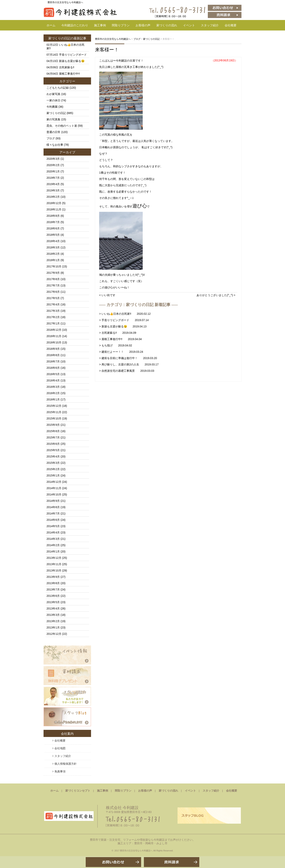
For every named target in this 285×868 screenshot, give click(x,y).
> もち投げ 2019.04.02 (116, 345)
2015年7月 (53, 437)
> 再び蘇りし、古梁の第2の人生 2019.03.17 (129, 364)
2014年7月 (53, 513)
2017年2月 (53, 317)
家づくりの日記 (59, 38)
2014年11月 (54, 488)
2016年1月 (53, 399)
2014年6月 (53, 520)
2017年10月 (54, 266)
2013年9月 (53, 577)
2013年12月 (54, 558)
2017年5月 (53, 298)
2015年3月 (53, 463)
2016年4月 (53, 380)
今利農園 (52, 107)
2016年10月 (54, 342)
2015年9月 (53, 425)
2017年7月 (53, 285)
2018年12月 (54, 203)
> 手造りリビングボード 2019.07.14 (124, 320)
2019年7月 (53, 178)
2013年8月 (53, 583)
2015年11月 (54, 412)
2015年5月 (53, 450)
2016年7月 (53, 361)
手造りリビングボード (73, 55)
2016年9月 (53, 349)
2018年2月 (53, 254)
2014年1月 (53, 551)
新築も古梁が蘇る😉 (72, 61)
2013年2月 (53, 621)
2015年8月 (53, 431)
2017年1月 (53, 323)
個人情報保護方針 (66, 764)
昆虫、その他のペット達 (62, 126)
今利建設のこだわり (75, 25)
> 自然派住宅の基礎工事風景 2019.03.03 (127, 371)
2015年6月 (53, 444)
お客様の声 (143, 25)
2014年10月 (54, 494)
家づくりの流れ (167, 25)
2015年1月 (53, 475)
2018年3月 (53, 247)
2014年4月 (53, 532)
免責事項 (60, 771)
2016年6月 (53, 368)
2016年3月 (53, 387)
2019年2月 (53, 197)
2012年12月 (54, 634)
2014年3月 (53, 539)
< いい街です (107, 295)
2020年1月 (53, 171)
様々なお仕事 (55, 145)
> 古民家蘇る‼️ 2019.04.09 (118, 333)
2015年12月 (54, 406)
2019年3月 (53, 190)
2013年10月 (54, 570)
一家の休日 (53, 100)
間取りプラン (121, 25)
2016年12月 (54, 330)
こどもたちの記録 (58, 88)
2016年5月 (53, 374)
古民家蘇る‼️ (67, 67)
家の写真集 (53, 119)
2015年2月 (53, 469)
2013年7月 (53, 589)
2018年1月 (53, 260)
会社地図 (60, 748)
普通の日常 (53, 132)
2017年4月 (53, 304)
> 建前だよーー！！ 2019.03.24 (121, 352)
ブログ (51, 138)
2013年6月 (53, 596)
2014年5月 (53, 526)
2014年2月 (53, 545)
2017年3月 (53, 311)
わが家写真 (53, 94)
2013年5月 (53, 602)
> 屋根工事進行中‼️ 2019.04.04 (120, 339)
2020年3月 (53, 159)
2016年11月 (54, 336)
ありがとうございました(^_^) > (216, 295)
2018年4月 (53, 241)
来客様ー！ (107, 50)
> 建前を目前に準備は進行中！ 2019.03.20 (128, 358)
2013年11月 (54, 564)
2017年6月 (53, 292)
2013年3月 (53, 615)
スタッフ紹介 (210, 25)
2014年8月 (53, 507)
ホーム (51, 25)
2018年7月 (53, 222)
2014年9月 (53, 501)
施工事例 (100, 25)
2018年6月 (53, 228)
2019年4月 (53, 184)
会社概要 (231, 25)
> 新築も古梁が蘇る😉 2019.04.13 (123, 326)
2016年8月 (53, 355)
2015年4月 (53, 456)
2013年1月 (53, 627)
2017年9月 (53, 273)
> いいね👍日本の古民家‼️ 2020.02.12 (125, 314)
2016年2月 (53, 393)
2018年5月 (53, 235)
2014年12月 (54, 482)
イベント (189, 25)
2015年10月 (54, 418)
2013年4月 (53, 608)
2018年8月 (53, 216)
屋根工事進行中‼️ (69, 74)
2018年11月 (54, 209)
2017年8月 (53, 279)
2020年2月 (53, 165)
